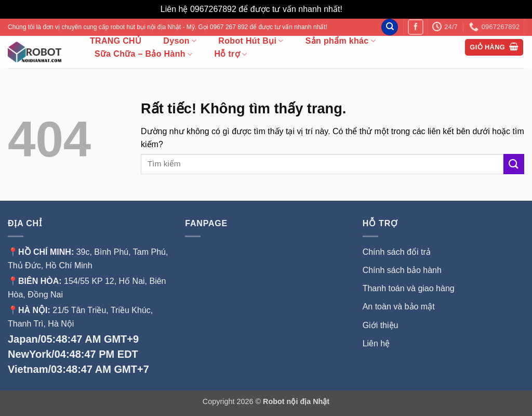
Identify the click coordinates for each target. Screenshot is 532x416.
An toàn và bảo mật (399, 307)
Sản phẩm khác (341, 41)
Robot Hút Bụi (251, 41)
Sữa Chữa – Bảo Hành (143, 54)
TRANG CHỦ (116, 41)
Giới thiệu (382, 325)
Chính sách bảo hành (402, 270)
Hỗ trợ (230, 54)
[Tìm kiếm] (390, 27)
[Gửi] (514, 164)
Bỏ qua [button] (358, 9)
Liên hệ (376, 343)
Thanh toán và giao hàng (409, 288)
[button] (494, 48)
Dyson (180, 41)
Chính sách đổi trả (397, 252)
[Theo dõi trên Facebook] (415, 27)
